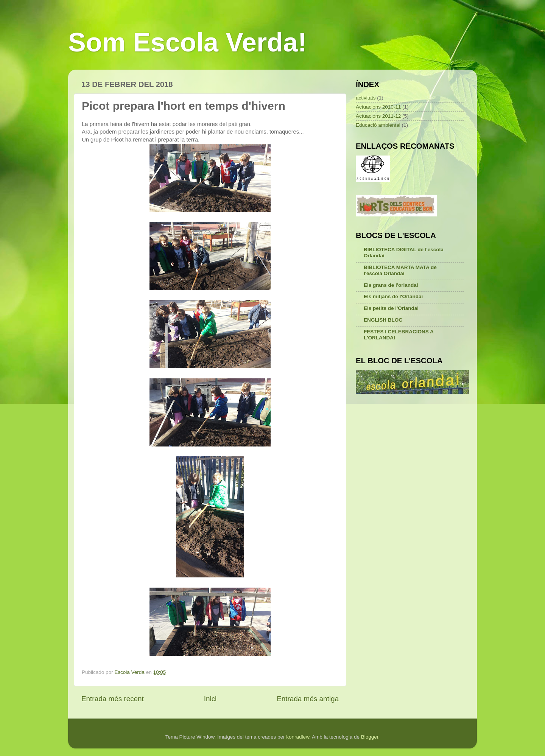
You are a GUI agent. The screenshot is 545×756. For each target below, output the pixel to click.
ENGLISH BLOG (383, 320)
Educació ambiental (378, 125)
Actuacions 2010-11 (378, 107)
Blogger (370, 737)
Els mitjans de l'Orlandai (393, 296)
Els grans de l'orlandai (391, 285)
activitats (366, 98)
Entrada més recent (113, 699)
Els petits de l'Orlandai (391, 308)
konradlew (298, 737)
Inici (210, 699)
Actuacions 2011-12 (378, 116)
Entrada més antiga (308, 699)
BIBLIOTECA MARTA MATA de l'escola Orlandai (400, 270)
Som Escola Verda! (187, 42)
